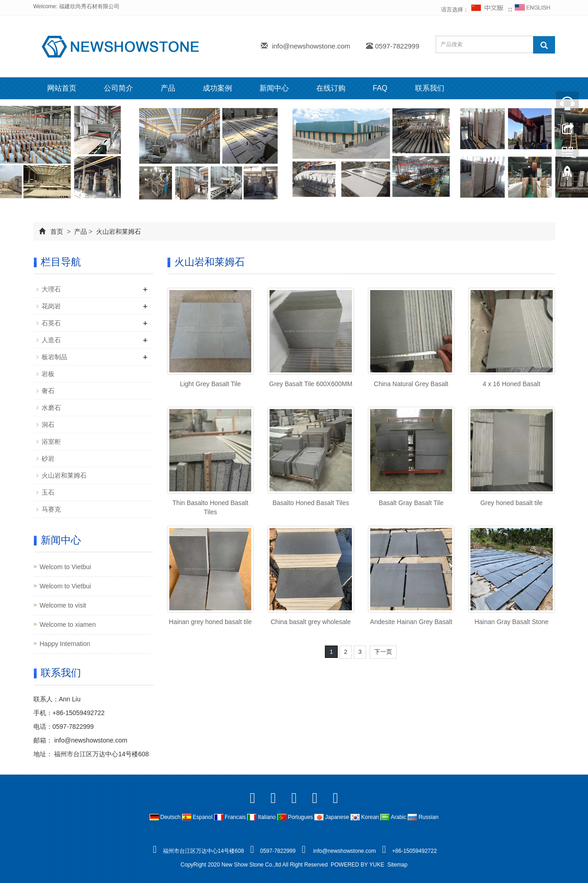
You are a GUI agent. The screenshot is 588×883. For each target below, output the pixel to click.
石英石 (51, 323)
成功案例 (217, 88)
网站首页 (62, 88)
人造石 (51, 340)
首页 (57, 232)
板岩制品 (54, 357)
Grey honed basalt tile (512, 503)
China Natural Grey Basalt (411, 384)
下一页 (383, 652)
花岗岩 (51, 306)
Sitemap (397, 865)
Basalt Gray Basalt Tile (411, 503)
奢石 (48, 391)
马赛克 (51, 509)
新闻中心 (274, 88)
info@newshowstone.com (311, 46)
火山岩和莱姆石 (118, 232)
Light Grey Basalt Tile (210, 384)
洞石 (48, 425)
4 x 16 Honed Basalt (512, 384)
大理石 (51, 289)
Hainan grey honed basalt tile (210, 622)
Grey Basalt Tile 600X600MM (311, 384)
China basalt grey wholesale (311, 622)
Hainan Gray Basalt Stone (512, 622)
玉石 (48, 492)
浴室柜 (51, 441)
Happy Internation (65, 644)
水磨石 (51, 408)
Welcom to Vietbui (65, 567)
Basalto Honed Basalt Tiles (310, 503)
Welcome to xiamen (68, 625)
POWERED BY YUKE (358, 865)
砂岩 (48, 458)
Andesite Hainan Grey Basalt (411, 622)
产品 (168, 88)
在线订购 (331, 88)
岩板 (48, 374)
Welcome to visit (63, 605)
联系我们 (430, 88)
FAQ (380, 88)
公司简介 (119, 88)
